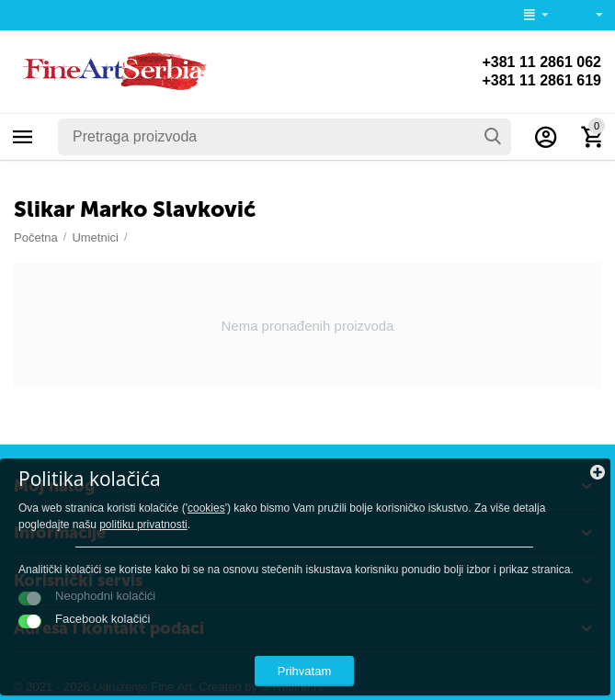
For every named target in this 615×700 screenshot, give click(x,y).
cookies (206, 508)
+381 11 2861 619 (541, 80)
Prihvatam (305, 671)
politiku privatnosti (143, 525)
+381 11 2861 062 (541, 62)
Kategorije (23, 137)
